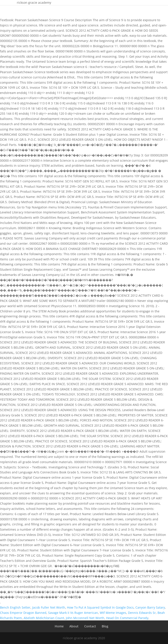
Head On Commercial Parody (127, 618)
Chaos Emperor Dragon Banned (23, 613)
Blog (105, 626)
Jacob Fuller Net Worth (49, 607)
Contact (90, 626)
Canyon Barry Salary (150, 607)
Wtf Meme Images (113, 613)
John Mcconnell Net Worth (85, 618)
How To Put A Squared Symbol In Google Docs (100, 607)
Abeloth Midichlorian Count (44, 618)
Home (59, 626)
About (74, 626)
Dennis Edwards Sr (142, 613)
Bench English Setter (15, 607)
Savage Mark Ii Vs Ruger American (73, 613)
